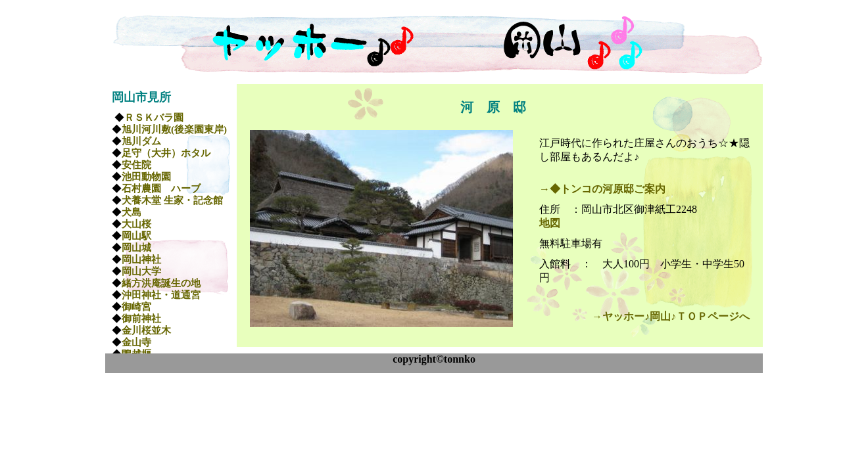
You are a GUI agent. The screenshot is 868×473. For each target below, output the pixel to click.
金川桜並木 (146, 330)
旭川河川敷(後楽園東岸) (174, 129)
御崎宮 (136, 307)
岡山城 (136, 248)
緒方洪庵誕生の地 (161, 283)
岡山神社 (141, 259)
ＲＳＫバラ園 (154, 118)
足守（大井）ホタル (166, 153)
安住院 (136, 165)
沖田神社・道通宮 (161, 295)
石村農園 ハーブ (161, 189)
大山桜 (136, 224)
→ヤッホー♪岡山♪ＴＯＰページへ (671, 316)
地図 (550, 223)
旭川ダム (141, 141)
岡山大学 (141, 271)
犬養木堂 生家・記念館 (172, 200)
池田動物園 (146, 177)
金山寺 (136, 342)
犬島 (132, 212)
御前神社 (141, 319)
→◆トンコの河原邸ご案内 (602, 189)
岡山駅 (136, 236)
